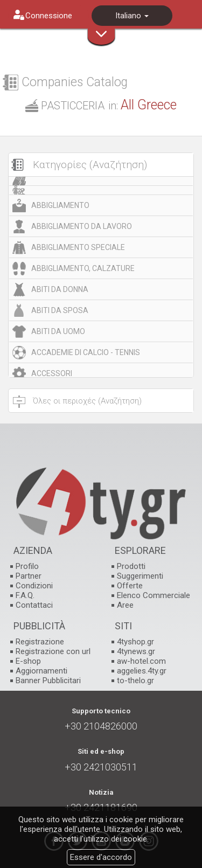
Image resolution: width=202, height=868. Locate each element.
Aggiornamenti (41, 671)
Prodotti (131, 566)
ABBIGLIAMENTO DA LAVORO (82, 226)
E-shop (28, 661)
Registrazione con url (53, 651)
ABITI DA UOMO (58, 331)
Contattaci (34, 605)
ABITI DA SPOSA (60, 310)
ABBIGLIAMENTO (60, 205)
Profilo (27, 566)
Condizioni (34, 586)
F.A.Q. (25, 595)
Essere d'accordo (101, 857)
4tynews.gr (136, 651)
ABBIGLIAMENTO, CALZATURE (83, 268)
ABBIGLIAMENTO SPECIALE (78, 247)
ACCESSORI (52, 373)
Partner (29, 576)
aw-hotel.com (141, 661)
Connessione (49, 16)
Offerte (130, 586)
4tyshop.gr (135, 642)
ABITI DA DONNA (60, 289)
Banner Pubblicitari (48, 680)
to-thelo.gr (135, 680)
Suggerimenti (140, 576)
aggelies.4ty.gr (142, 671)
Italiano (132, 16)
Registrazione (40, 642)
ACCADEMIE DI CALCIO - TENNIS (86, 352)
